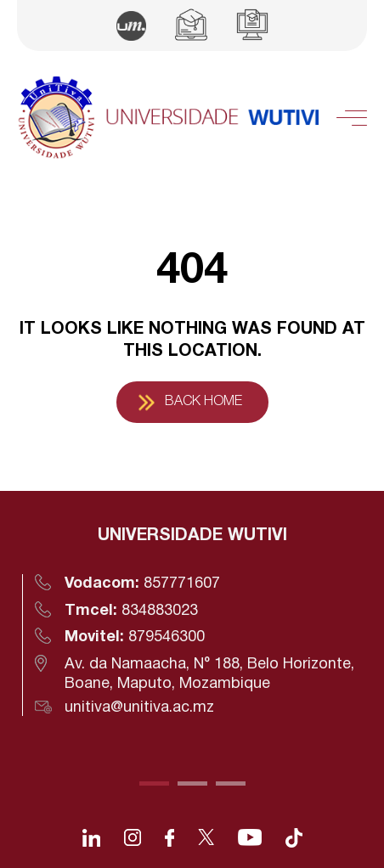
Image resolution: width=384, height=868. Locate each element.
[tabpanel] (192, 620)
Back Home (203, 402)
